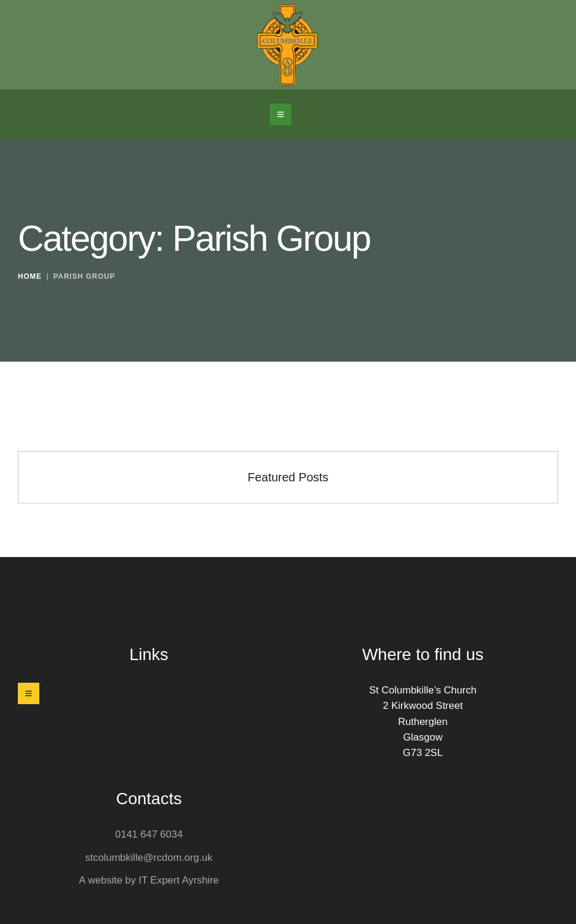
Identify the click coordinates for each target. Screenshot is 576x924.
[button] (281, 114)
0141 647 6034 (149, 834)
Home (30, 277)
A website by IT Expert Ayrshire (149, 880)
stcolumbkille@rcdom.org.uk (149, 858)
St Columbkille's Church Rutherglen (288, 624)
